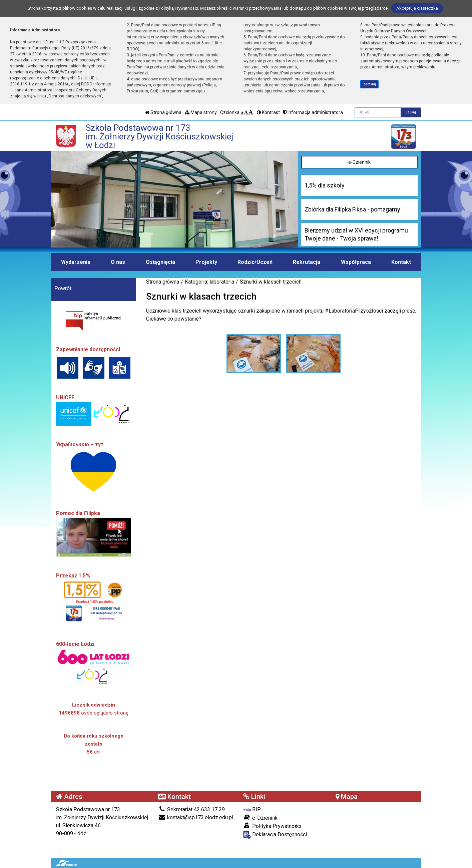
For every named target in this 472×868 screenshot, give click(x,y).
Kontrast (268, 112)
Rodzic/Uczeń (255, 262)
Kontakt (401, 262)
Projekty (206, 262)
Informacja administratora (313, 112)
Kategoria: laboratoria (209, 282)
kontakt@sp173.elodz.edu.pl (196, 817)
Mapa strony (201, 112)
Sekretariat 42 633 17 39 (191, 809)
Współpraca (356, 262)
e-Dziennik (359, 162)
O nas (118, 262)
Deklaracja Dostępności (275, 835)
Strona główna (163, 112)
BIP (252, 809)
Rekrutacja (307, 262)
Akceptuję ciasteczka (417, 8)
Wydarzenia (76, 262)
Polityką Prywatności (178, 8)
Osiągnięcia (160, 262)
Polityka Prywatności (272, 826)
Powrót (63, 288)
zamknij (370, 84)
